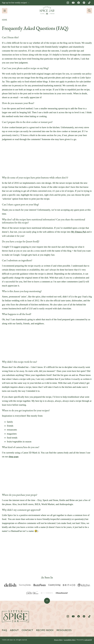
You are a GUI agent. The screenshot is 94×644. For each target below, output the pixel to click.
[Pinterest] (84, 3)
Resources (64, 630)
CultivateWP (88, 640)
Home (5, 20)
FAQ (5, 630)
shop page (14, 457)
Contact (27, 630)
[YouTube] (73, 3)
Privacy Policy (58, 640)
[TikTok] (89, 3)
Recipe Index (45, 630)
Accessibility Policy (70, 640)
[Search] (89, 11)
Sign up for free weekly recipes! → (16, 3)
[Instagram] (68, 3)
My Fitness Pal (78, 232)
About (14, 630)
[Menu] (5, 11)
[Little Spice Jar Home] (47, 11)
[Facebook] (79, 3)
